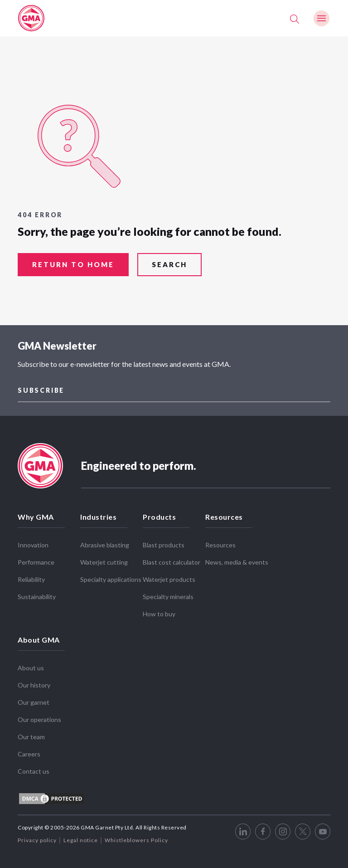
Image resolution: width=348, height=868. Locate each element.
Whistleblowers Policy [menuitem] (136, 836)
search (169, 264)
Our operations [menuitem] (39, 716)
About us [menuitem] (31, 664)
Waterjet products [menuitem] (169, 576)
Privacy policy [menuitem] (37, 836)
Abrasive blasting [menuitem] (105, 541)
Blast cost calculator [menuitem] (172, 558)
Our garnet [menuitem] (34, 699)
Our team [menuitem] (31, 733)
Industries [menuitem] (98, 513)
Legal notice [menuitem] (81, 836)
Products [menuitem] (159, 513)
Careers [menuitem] (29, 750)
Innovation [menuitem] (33, 541)
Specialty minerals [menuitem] (168, 593)
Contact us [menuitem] (34, 768)
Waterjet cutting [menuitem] (104, 558)
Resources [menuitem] (224, 513)
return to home (73, 264)
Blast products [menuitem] (164, 541)
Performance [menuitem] (36, 558)
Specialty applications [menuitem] (111, 576)
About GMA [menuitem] (39, 636)
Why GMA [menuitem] (36, 513)
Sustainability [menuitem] (37, 593)
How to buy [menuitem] (159, 610)
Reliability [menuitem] (31, 576)
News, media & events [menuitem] (237, 558)
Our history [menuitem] (34, 681)
